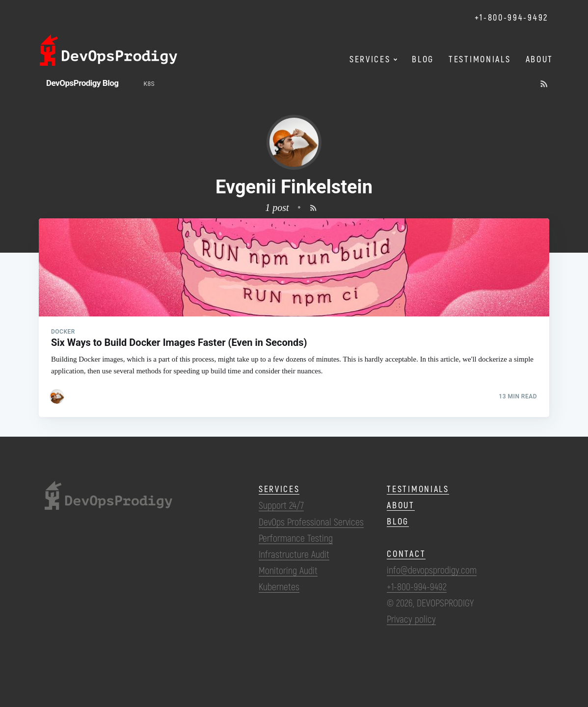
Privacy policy (411, 619)
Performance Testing (296, 538)
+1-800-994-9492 (512, 17)
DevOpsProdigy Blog (82, 83)
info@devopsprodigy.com (432, 570)
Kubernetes (279, 586)
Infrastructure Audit (294, 554)
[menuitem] (149, 84)
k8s (149, 84)
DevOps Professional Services (311, 522)
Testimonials (418, 489)
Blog (398, 521)
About (401, 505)
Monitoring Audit (288, 570)
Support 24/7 (281, 505)
